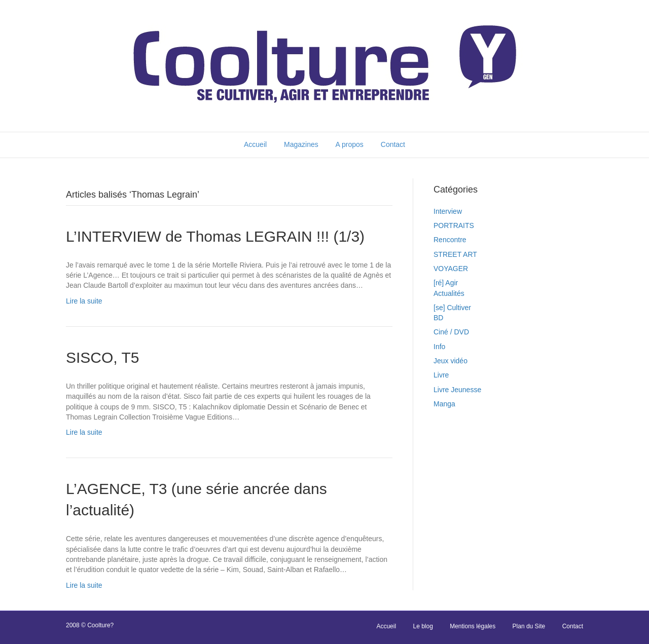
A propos (350, 144)
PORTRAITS (454, 225)
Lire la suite (84, 301)
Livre (441, 375)
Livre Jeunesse (457, 390)
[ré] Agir (446, 283)
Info (439, 347)
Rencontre (450, 240)
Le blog (423, 626)
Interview (448, 211)
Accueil (255, 144)
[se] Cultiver (452, 308)
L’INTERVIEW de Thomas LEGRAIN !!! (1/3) (215, 236)
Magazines (301, 144)
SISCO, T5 (103, 357)
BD (438, 318)
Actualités (449, 293)
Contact (393, 144)
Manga (444, 404)
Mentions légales (473, 626)
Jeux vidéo (450, 361)
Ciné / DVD (451, 332)
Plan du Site (529, 626)
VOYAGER (451, 269)
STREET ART (455, 254)
